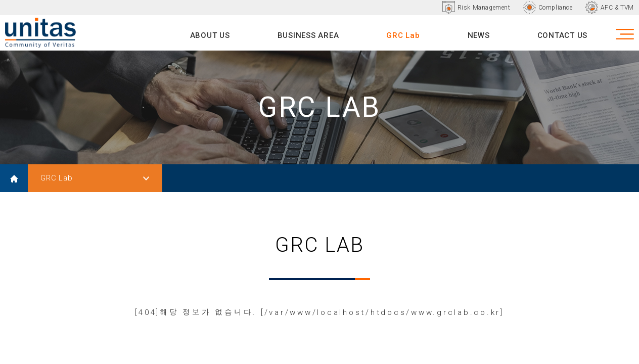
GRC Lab (403, 35)
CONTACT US (563, 35)
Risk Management (484, 8)
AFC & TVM (617, 8)
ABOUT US (210, 35)
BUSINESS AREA (308, 35)
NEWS (479, 35)
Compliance (556, 8)
